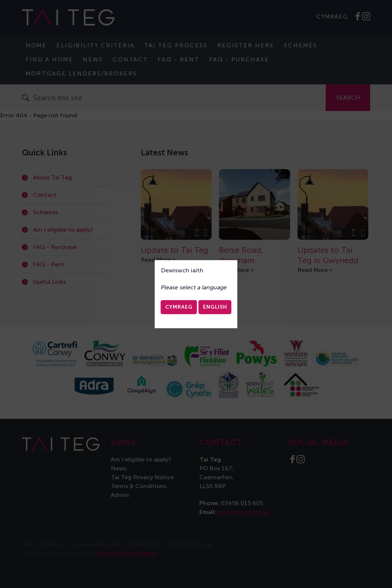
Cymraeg (179, 307)
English (215, 307)
